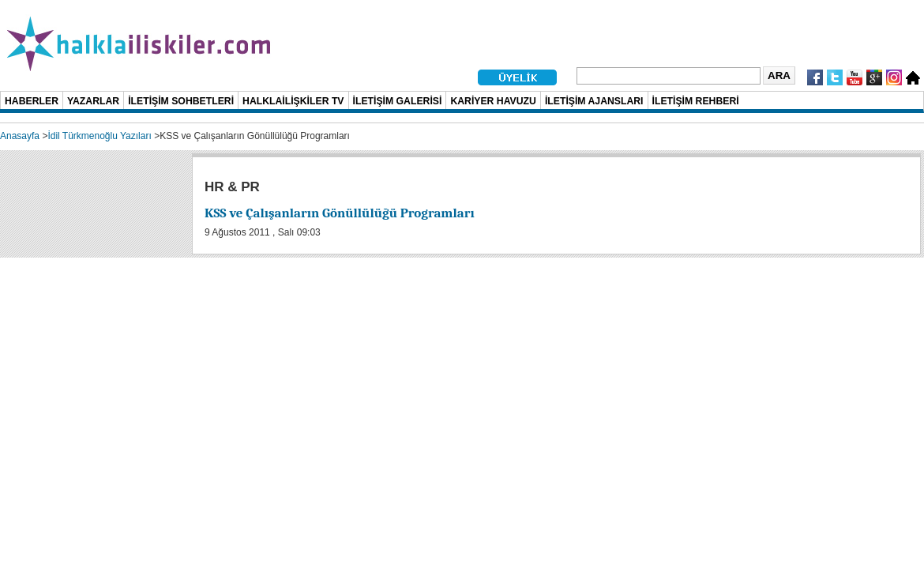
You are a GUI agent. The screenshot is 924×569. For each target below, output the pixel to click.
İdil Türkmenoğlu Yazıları (99, 136)
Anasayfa (20, 136)
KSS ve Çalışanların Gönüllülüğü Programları (340, 213)
